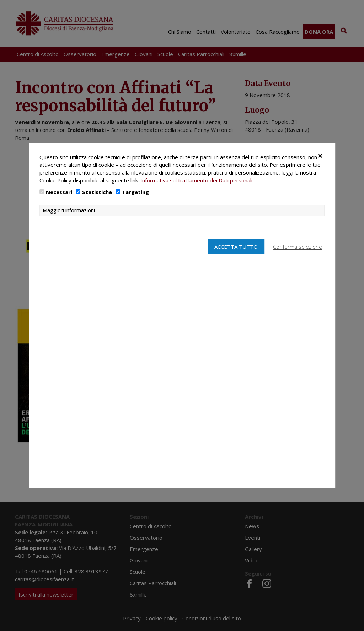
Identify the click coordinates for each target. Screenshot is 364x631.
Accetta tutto (235, 262)
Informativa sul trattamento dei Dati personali (196, 196)
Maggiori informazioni (69, 226)
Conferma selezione (298, 262)
